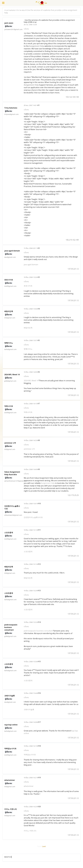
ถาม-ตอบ (22, 10)
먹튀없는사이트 (30, 755)
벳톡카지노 (28, 349)
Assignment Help (48, 483)
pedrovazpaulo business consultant (38, 631)
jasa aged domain (31, 265)
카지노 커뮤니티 (30, 831)
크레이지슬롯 (29, 709)
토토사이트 (28, 286)
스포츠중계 (28, 551)
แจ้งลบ (26, 29)
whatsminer (29, 786)
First (39, 846)
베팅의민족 (28, 328)
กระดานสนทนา (10, 10)
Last (44, 846)
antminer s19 (29, 449)
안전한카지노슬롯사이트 (33, 517)
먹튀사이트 (28, 412)
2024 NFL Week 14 (31, 381)
